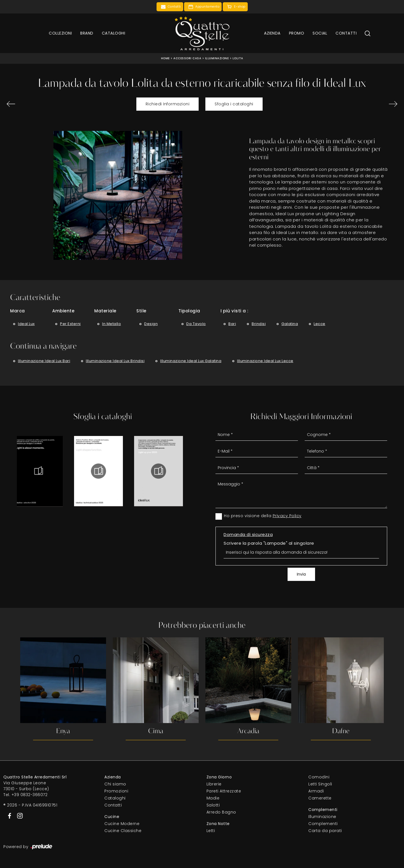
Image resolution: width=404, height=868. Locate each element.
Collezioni (60, 33)
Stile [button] (141, 311)
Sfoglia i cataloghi (234, 104)
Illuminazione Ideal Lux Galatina (191, 361)
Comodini (319, 777)
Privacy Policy (287, 516)
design (151, 324)
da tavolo (196, 324)
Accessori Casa (187, 58)
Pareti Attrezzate (224, 791)
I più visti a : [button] (235, 311)
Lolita (238, 58)
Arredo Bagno (221, 812)
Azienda (272, 33)
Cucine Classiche (123, 831)
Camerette (320, 798)
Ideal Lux (26, 324)
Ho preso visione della (263, 516)
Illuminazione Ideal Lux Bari (44, 361)
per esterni (70, 324)
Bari (232, 324)
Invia (301, 574)
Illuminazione (217, 58)
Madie (213, 798)
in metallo (112, 324)
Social (320, 33)
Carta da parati (325, 831)
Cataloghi (114, 33)
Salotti (213, 805)
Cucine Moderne (122, 824)
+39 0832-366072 (30, 795)
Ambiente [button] (63, 311)
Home (165, 58)
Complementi (323, 824)
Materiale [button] (105, 311)
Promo (297, 33)
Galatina (290, 324)
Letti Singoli (320, 784)
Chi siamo (115, 784)
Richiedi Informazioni (168, 104)
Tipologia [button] (189, 311)
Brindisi (259, 324)
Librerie (214, 784)
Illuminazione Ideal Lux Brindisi (115, 361)
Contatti (346, 33)
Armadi (316, 791)
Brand (87, 33)
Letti (211, 831)
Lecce (320, 324)
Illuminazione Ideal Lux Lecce (265, 361)
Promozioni (116, 791)
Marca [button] (18, 311)
